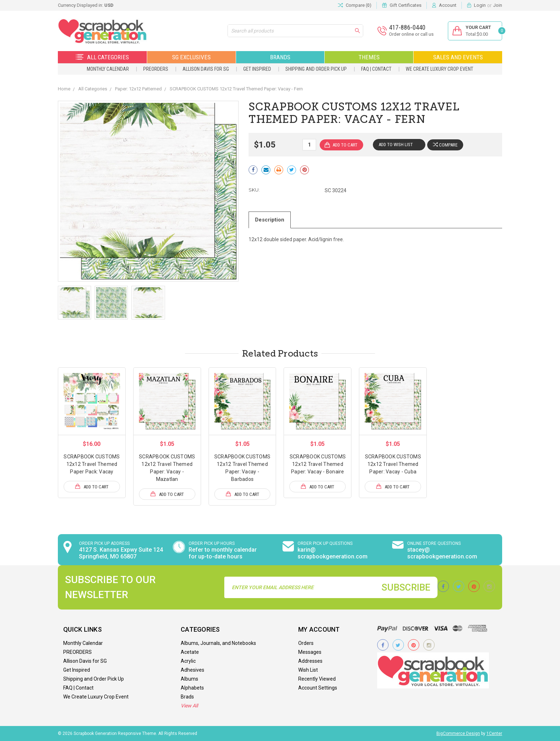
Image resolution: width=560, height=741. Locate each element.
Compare (445, 145)
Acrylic (188, 661)
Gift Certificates (406, 5)
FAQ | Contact (376, 69)
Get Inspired (257, 69)
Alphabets (192, 688)
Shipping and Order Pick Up (316, 69)
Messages (310, 652)
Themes (369, 57)
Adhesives (192, 670)
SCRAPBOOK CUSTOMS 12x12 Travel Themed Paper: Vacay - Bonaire (318, 464)
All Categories (102, 57)
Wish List (308, 670)
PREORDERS (156, 69)
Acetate (190, 652)
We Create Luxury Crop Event (439, 69)
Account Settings (318, 688)
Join (498, 5)
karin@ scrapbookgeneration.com (332, 553)
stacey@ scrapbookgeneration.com (442, 553)
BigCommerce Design (458, 733)
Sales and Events (458, 57)
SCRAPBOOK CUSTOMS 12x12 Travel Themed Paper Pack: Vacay (92, 464)
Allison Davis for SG (206, 69)
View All (189, 706)
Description (270, 220)
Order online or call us (411, 34)
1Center (494, 733)
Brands (280, 57)
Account (448, 5)
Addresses (310, 661)
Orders (306, 643)
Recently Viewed (317, 679)
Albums (189, 679)
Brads (187, 697)
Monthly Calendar (108, 69)
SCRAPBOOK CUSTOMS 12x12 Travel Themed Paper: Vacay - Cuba (393, 464)
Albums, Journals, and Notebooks (218, 643)
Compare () (355, 5)
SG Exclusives (191, 57)
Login (480, 5)
